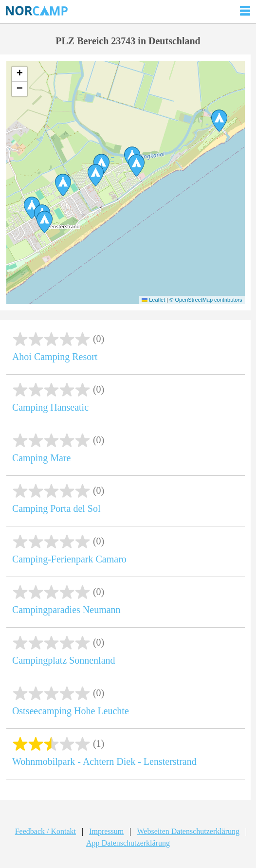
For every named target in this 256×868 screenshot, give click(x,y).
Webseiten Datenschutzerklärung (188, 831)
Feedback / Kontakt (46, 831)
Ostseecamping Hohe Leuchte (71, 711)
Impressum (106, 831)
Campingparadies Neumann (66, 610)
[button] (63, 185)
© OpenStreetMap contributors (206, 300)
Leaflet (153, 300)
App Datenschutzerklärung (128, 843)
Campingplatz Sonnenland (64, 660)
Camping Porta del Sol (56, 508)
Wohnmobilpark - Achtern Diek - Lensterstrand (104, 761)
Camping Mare (42, 458)
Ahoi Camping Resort (55, 357)
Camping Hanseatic (50, 407)
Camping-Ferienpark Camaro (69, 559)
